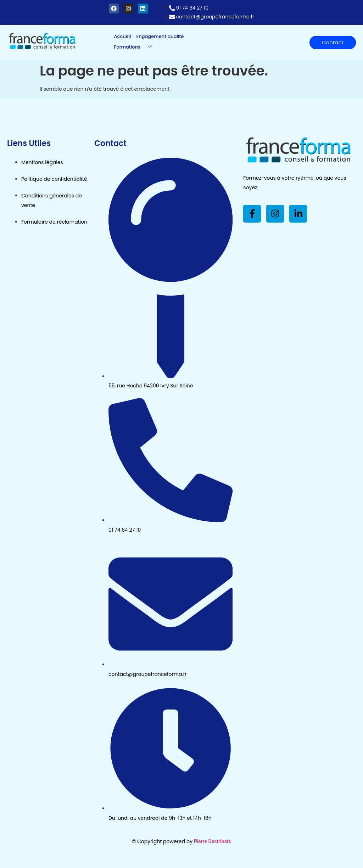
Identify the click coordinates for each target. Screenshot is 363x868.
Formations (136, 47)
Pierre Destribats (213, 841)
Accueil (123, 36)
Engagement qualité (160, 36)
